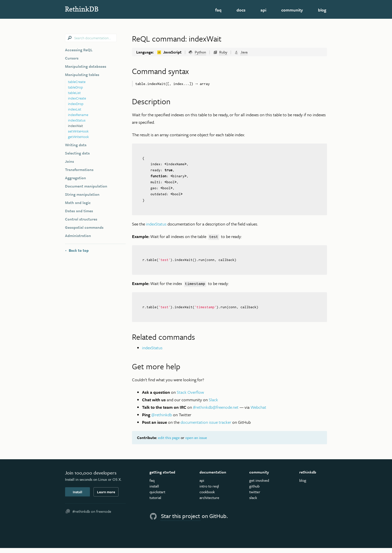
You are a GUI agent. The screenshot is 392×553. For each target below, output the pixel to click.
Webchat (258, 412)
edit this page (169, 442)
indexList (75, 109)
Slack (213, 405)
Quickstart (157, 497)
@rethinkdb (162, 420)
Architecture (209, 503)
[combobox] (91, 38)
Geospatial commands (84, 227)
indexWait (75, 126)
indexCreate (77, 98)
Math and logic (78, 202)
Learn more (106, 497)
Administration (78, 235)
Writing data (76, 145)
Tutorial (155, 503)
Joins (69, 161)
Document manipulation (86, 186)
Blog (322, 10)
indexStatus (77, 120)
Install (77, 497)
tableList (74, 93)
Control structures (81, 219)
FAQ (218, 10)
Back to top (77, 250)
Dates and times (79, 211)
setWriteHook (78, 131)
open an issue (196, 442)
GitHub (254, 491)
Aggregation (75, 178)
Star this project (180, 521)
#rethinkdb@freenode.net (216, 412)
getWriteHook (78, 137)
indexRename (78, 115)
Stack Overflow (190, 397)
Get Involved (259, 485)
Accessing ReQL (79, 50)
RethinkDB (101, 9)
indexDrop (76, 104)
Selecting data (77, 153)
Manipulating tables (82, 74)
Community (292, 10)
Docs (241, 10)
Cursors (72, 58)
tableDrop (75, 87)
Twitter (255, 497)
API (263, 10)
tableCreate (77, 82)
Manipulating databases (86, 66)
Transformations (79, 169)
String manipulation (82, 194)
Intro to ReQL (209, 491)
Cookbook (207, 497)
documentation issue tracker (206, 427)
